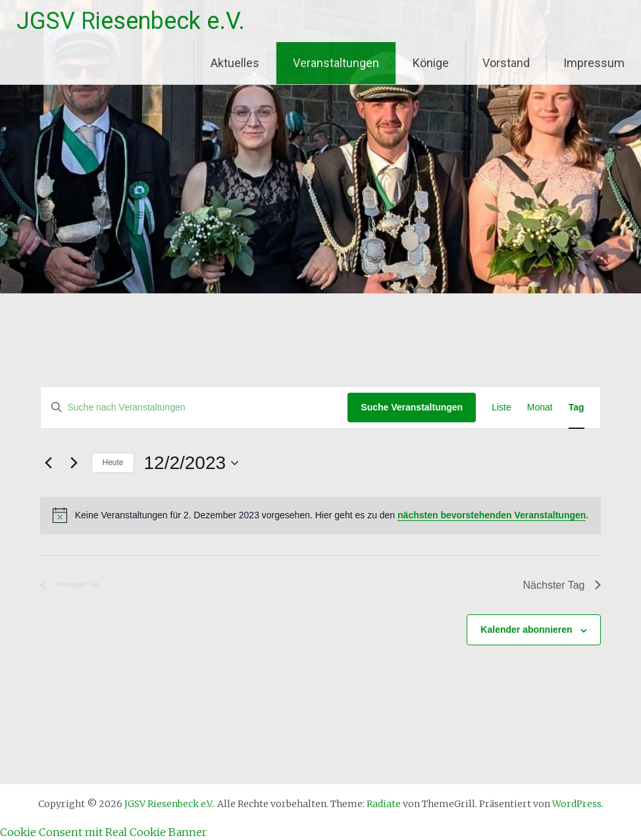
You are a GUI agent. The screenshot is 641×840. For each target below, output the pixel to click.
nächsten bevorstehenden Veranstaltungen (492, 515)
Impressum (594, 63)
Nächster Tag (562, 585)
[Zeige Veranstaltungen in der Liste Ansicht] (501, 408)
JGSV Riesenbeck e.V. (131, 21)
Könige (431, 63)
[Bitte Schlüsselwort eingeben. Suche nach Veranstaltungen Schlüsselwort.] (194, 408)
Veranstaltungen (336, 63)
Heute (113, 462)
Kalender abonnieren (526, 630)
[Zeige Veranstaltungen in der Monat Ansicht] (540, 408)
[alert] (320, 515)
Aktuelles (235, 63)
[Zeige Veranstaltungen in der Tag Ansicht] (577, 408)
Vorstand (506, 63)
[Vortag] (48, 463)
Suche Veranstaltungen (412, 407)
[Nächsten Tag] (74, 463)
